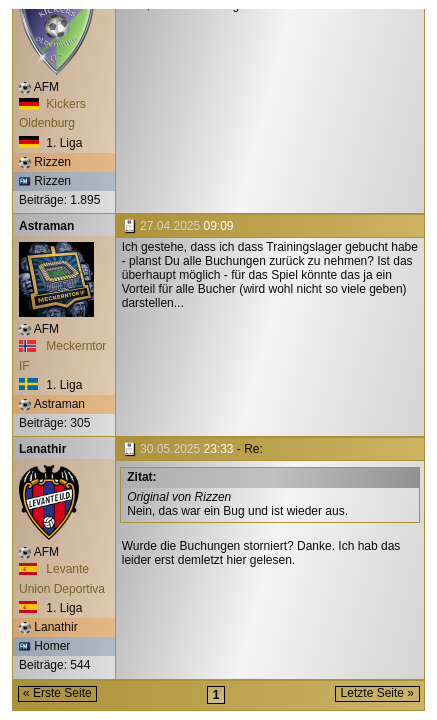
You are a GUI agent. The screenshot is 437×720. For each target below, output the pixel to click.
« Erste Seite (57, 693)
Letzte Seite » (377, 693)
